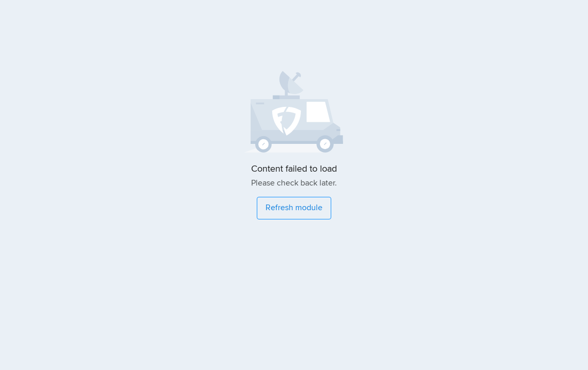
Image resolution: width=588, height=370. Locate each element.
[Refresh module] (294, 208)
